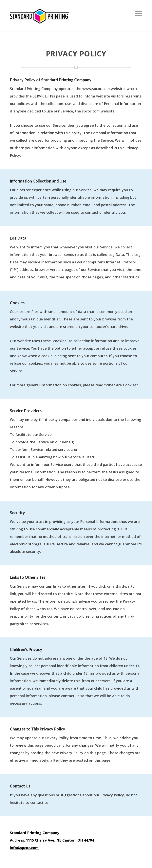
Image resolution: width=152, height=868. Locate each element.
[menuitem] (138, 16)
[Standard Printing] (40, 16)
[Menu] (138, 16)
